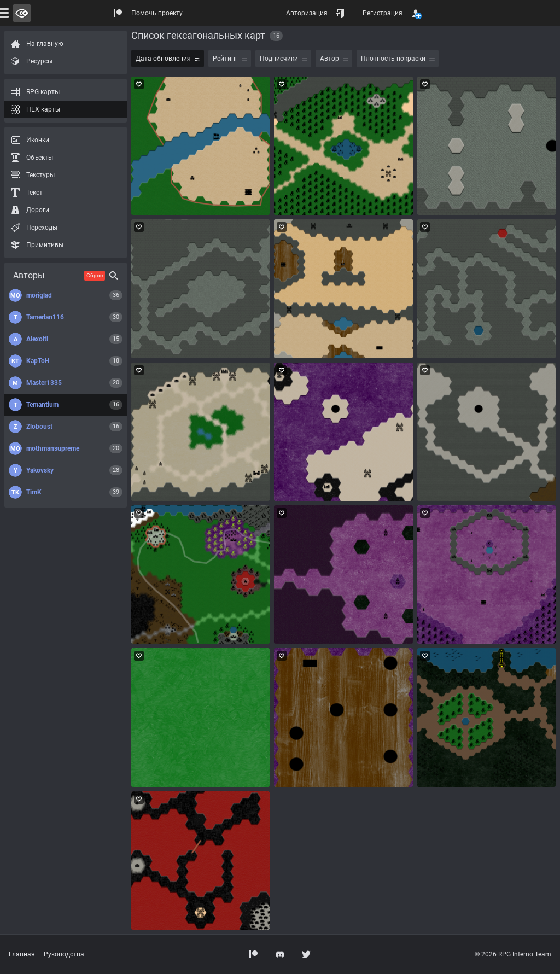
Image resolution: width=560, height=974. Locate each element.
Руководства (64, 954)
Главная (22, 954)
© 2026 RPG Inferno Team (513, 954)
